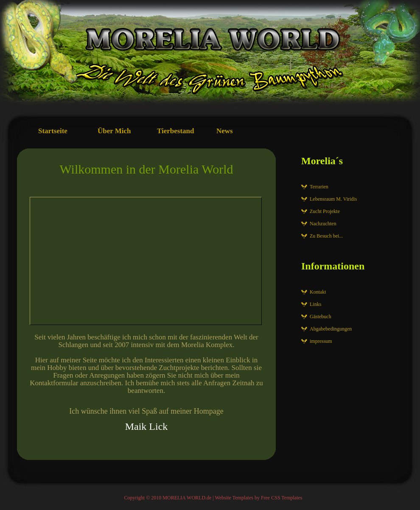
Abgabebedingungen (331, 329)
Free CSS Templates (282, 498)
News (225, 131)
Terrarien (319, 187)
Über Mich (114, 131)
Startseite (53, 131)
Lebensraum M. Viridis (333, 199)
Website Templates (234, 498)
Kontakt (318, 292)
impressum (321, 341)
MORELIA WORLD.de (187, 498)
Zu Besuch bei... (326, 236)
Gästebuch (321, 317)
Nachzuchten (323, 224)
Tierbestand (176, 131)
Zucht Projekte (325, 211)
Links (315, 304)
